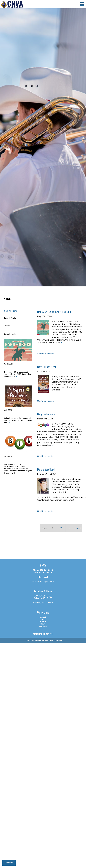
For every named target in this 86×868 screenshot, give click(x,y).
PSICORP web (56, 640)
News (43, 624)
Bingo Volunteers (46, 414)
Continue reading (46, 354)
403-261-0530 (46, 570)
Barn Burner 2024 (47, 367)
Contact (43, 626)
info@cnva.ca (46, 572)
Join (43, 619)
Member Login (43, 634)
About (43, 617)
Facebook (43, 577)
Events (43, 622)
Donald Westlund (46, 469)
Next (78, 528)
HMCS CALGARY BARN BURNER (54, 312)
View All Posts (10, 311)
